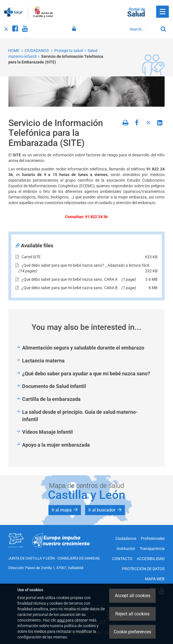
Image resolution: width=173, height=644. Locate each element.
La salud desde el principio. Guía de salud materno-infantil (80, 416)
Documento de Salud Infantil (54, 386)
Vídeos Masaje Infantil (47, 432)
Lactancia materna (43, 361)
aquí (61, 620)
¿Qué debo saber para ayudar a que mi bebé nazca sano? (86, 374)
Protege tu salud (69, 51)
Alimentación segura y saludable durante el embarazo (83, 348)
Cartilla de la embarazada (51, 399)
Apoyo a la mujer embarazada (56, 445)
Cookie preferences (132, 632)
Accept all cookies (133, 596)
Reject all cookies (132, 614)
